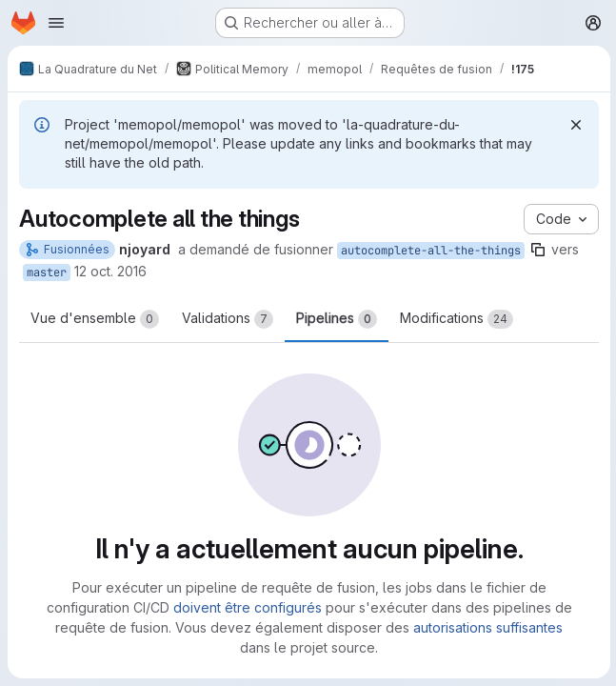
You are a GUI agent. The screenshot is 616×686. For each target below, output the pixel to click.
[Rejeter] (574, 125)
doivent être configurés (247, 607)
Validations (228, 319)
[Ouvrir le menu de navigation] (56, 23)
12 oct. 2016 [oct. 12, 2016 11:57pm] (110, 271)
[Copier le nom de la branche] (538, 250)
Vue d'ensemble (95, 319)
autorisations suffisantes (487, 627)
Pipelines (337, 319)
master (47, 272)
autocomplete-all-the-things (431, 251)
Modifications (457, 319)
